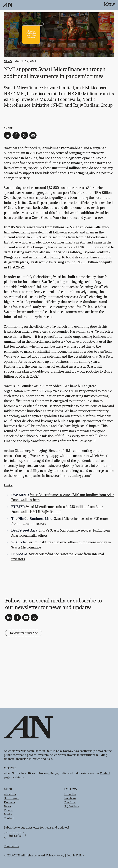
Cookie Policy (75, 855)
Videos (8, 810)
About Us (10, 794)
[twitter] (25, 135)
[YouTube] (26, 617)
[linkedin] (7, 135)
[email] (33, 135)
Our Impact (11, 798)
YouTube (70, 802)
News (8, 61)
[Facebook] (17, 617)
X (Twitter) (72, 806)
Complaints (11, 846)
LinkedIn (70, 794)
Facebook (70, 798)
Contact (105, 773)
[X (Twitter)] (34, 617)
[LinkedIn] (9, 617)
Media (8, 814)
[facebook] (16, 135)
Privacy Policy (55, 855)
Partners (9, 802)
